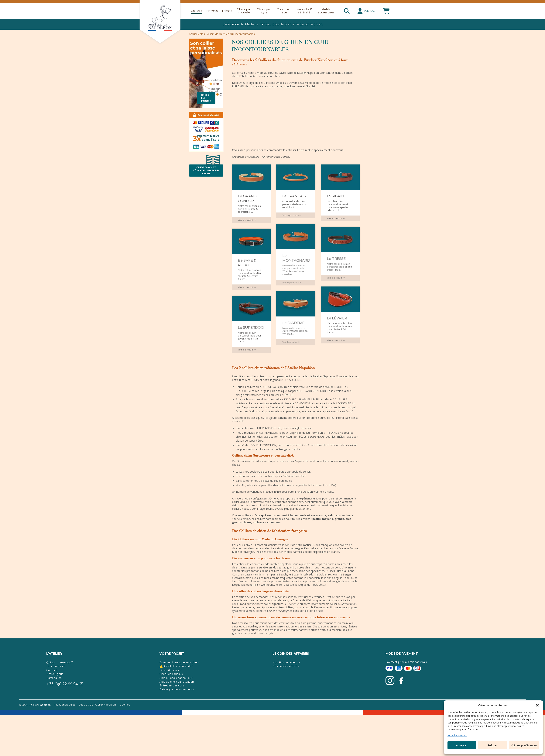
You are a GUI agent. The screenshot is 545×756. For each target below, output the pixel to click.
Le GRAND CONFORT (247, 198)
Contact (52, 684)
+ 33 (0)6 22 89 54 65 (65, 698)
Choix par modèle (244, 11)
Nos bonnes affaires (286, 680)
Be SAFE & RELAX (247, 265)
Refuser (493, 745)
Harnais (212, 11)
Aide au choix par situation (177, 695)
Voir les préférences (524, 745)
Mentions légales (65, 718)
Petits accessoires (326, 11)
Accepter (462, 745)
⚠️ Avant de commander (176, 680)
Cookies (125, 718)
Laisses (227, 11)
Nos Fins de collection (287, 676)
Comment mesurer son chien (179, 676)
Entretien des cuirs (172, 699)
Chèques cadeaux (171, 688)
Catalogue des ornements (177, 703)
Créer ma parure (206, 98)
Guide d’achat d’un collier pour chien (207, 170)
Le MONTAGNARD (296, 260)
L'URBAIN (336, 196)
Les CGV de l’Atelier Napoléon (97, 718)
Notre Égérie (55, 688)
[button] (537, 705)
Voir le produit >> (247, 220)
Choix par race (284, 11)
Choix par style (264, 11)
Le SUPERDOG (251, 332)
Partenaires (54, 691)
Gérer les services (457, 736)
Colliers (196, 11)
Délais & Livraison (171, 684)
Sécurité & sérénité (304, 11)
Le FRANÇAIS (294, 196)
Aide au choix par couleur (176, 691)
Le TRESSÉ (336, 261)
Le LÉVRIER (337, 322)
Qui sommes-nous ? (60, 676)
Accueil (193, 34)
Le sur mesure (56, 680)
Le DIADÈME (293, 327)
